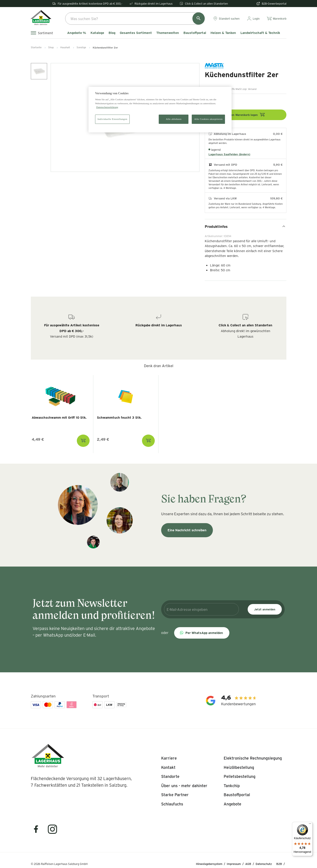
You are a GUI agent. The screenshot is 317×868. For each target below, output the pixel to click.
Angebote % (77, 33)
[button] (202, 633)
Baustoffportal (195, 33)
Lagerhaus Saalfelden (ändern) (229, 154)
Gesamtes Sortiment (136, 33)
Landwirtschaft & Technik (260, 33)
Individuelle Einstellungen (112, 119)
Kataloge (97, 33)
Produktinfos (246, 226)
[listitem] (169, 758)
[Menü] (310, 825)
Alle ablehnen (174, 119)
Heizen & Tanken (223, 33)
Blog (112, 33)
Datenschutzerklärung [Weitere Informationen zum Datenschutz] (107, 107)
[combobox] (135, 19)
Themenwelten (168, 33)
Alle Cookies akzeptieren (208, 119)
